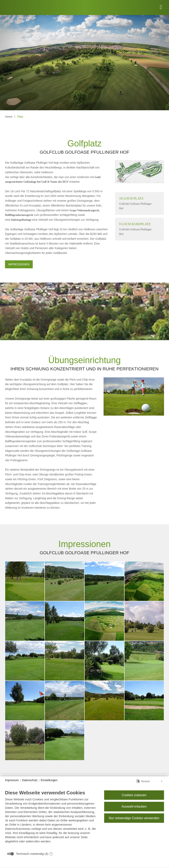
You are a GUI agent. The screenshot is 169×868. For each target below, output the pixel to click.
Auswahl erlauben (134, 806)
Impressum (12, 780)
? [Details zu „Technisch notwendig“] (51, 854)
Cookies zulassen (134, 795)
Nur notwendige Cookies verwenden (134, 818)
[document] (51, 819)
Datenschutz (30, 780)
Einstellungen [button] (49, 780)
